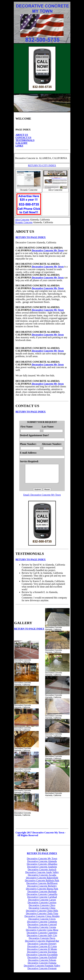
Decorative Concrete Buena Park (42, 892)
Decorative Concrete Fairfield (42, 961)
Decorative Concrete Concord (42, 928)
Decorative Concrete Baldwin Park (42, 884)
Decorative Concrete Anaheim (42, 870)
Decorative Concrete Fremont (42, 972)
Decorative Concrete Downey (42, 947)
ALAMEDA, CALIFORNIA (53, 158)
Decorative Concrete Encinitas (42, 956)
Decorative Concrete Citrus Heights (42, 920)
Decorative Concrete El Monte (42, 953)
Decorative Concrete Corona (42, 931)
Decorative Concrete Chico (42, 909)
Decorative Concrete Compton (42, 925)
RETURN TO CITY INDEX (42, 165)
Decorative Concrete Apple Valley (42, 876)
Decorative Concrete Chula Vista (42, 917)
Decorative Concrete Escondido (42, 958)
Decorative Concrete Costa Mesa (42, 934)
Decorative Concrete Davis (42, 942)
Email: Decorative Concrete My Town (42, 498)
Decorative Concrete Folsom (42, 964)
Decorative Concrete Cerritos (42, 906)
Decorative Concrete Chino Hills (42, 914)
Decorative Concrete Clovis (42, 923)
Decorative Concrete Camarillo (42, 898)
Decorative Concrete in (26, 158)
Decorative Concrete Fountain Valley (42, 969)
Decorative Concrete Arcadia (42, 879)
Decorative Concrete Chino (42, 912)
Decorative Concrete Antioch (42, 873)
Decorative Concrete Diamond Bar (42, 945)
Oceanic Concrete (24, 222)
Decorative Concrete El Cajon (42, 950)
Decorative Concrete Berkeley (42, 890)
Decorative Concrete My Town (48, 250)
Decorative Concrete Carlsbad (42, 901)
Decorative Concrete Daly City (42, 939)
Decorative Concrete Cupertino (42, 936)
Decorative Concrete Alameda (42, 865)
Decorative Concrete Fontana (42, 966)
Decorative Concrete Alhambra (42, 868)
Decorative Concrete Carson (42, 903)
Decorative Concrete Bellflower (42, 887)
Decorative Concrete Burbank (42, 895)
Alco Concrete (22, 220)
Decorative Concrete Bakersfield (42, 881)
